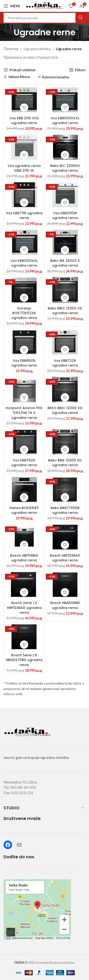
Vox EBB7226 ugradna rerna (65, 363)
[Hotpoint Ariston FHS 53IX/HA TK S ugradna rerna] (24, 390)
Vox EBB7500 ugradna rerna (24, 463)
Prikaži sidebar (23, 70)
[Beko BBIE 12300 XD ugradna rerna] (65, 442)
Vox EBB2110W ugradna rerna (65, 215)
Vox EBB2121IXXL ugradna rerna (24, 263)
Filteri (80, 70)
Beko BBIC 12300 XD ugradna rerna (65, 311)
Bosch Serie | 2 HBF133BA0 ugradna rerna (24, 608)
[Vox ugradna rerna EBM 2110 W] (24, 147)
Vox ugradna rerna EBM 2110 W (24, 168)
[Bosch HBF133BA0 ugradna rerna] (65, 537)
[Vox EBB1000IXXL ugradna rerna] (65, 100)
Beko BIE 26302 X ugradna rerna (65, 263)
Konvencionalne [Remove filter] (56, 77)
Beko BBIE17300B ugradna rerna (65, 510)
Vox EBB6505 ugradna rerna (24, 363)
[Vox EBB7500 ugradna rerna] (24, 442)
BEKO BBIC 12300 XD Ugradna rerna (65, 410)
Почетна (11, 49)
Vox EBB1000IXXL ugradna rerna (65, 121)
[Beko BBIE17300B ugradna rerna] (65, 490)
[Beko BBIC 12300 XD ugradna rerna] (65, 290)
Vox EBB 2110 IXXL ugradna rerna (24, 121)
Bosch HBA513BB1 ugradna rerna (65, 605)
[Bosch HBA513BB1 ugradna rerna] (65, 584)
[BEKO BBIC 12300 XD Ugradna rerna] (65, 390)
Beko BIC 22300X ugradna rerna (65, 168)
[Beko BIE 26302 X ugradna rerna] (65, 242)
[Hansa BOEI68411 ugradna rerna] (24, 490)
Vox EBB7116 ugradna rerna (24, 215)
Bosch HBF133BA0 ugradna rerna (65, 558)
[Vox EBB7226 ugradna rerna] (65, 342)
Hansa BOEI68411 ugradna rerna (24, 510)
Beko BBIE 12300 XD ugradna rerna (65, 463)
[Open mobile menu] (12, 6)
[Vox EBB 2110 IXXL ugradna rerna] (24, 100)
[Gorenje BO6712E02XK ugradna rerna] (24, 290)
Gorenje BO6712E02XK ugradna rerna (24, 313)
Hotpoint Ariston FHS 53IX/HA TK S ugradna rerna (24, 413)
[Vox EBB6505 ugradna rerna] (24, 342)
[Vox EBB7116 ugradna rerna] (24, 195)
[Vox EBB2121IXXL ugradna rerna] (24, 242)
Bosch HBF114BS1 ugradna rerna (24, 558)
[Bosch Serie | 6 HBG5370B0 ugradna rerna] (24, 637)
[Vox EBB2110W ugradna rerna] (65, 195)
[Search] (44, 18)
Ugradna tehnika (37, 49)
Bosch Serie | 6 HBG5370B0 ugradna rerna (24, 660)
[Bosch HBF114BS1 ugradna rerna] (24, 537)
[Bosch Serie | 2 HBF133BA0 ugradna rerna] (24, 584)
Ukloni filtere (19, 77)
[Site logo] (45, 5)
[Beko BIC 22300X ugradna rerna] (65, 147)
